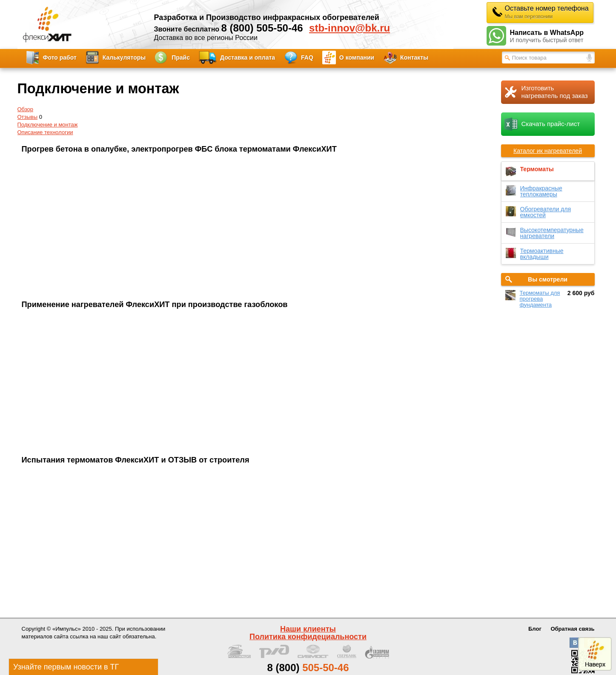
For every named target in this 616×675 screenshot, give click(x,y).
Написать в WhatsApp (552, 36)
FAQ (307, 57)
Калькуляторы (124, 57)
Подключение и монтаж (48, 125)
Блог (535, 629)
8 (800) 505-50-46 (262, 28)
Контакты (414, 57)
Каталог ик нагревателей (548, 151)
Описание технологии (45, 132)
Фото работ (60, 57)
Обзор (26, 109)
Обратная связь (572, 629)
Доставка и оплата (248, 57)
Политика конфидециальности (308, 637)
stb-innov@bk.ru (350, 28)
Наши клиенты (308, 629)
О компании (357, 57)
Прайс (181, 57)
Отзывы (28, 117)
